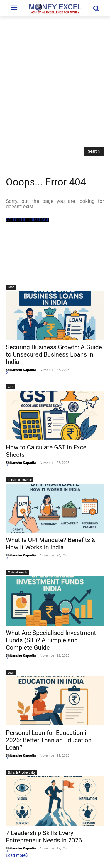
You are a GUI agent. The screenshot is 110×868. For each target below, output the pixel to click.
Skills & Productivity (22, 772)
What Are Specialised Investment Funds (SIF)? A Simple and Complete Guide (51, 640)
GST (10, 387)
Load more (18, 855)
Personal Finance (20, 480)
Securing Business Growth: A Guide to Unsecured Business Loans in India (54, 354)
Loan (11, 287)
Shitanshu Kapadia (21, 370)
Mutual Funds (17, 572)
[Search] (94, 151)
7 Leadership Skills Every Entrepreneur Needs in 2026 (44, 837)
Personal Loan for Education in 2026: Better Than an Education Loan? (49, 740)
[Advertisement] (55, 75)
